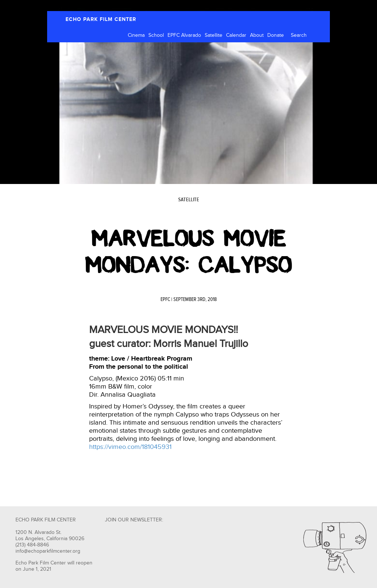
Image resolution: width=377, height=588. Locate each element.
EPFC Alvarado (184, 35)
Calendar (236, 35)
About (257, 35)
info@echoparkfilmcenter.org (48, 551)
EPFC (165, 300)
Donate (276, 35)
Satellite (214, 35)
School (156, 35)
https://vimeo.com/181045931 (130, 447)
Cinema (136, 35)
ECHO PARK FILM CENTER (101, 19)
